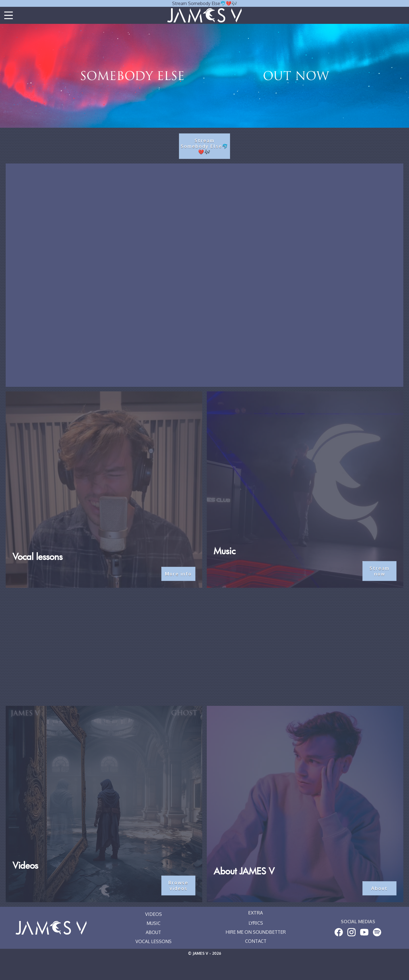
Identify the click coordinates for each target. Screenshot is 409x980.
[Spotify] (377, 932)
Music (154, 923)
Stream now (379, 571)
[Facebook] (339, 932)
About (379, 888)
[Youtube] (364, 932)
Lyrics (256, 923)
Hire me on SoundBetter (256, 932)
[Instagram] (351, 932)
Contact (256, 941)
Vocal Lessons (154, 941)
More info (178, 574)
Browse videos (178, 885)
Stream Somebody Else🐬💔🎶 (205, 3)
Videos (154, 914)
